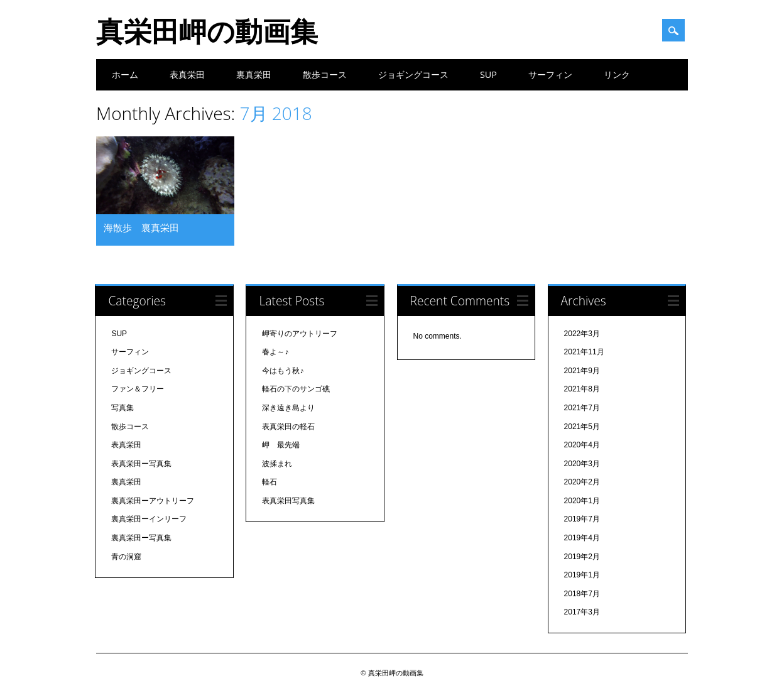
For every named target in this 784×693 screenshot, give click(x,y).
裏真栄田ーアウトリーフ (153, 501)
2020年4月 (582, 445)
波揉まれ (277, 464)
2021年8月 (582, 389)
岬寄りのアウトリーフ (300, 334)
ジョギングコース (413, 74)
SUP (488, 74)
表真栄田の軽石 (288, 427)
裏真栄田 (254, 74)
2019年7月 (582, 519)
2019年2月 (582, 557)
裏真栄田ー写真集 (141, 538)
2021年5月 (582, 427)
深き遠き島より (288, 408)
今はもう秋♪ (283, 371)
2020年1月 (582, 501)
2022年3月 (582, 334)
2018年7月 (582, 594)
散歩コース (325, 74)
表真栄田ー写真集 (141, 464)
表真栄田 (187, 74)
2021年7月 (582, 408)
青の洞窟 (126, 557)
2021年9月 (582, 371)
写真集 (122, 408)
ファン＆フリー (138, 389)
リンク (617, 74)
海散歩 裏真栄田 (141, 227)
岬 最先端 (281, 445)
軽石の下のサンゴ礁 (296, 389)
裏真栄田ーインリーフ (149, 519)
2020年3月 (582, 464)
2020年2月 (582, 482)
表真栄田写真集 (288, 501)
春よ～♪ (275, 352)
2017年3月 (582, 612)
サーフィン (550, 74)
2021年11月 (584, 352)
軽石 (269, 482)
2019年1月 (582, 575)
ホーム (125, 74)
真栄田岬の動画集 (207, 31)
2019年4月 (582, 538)
